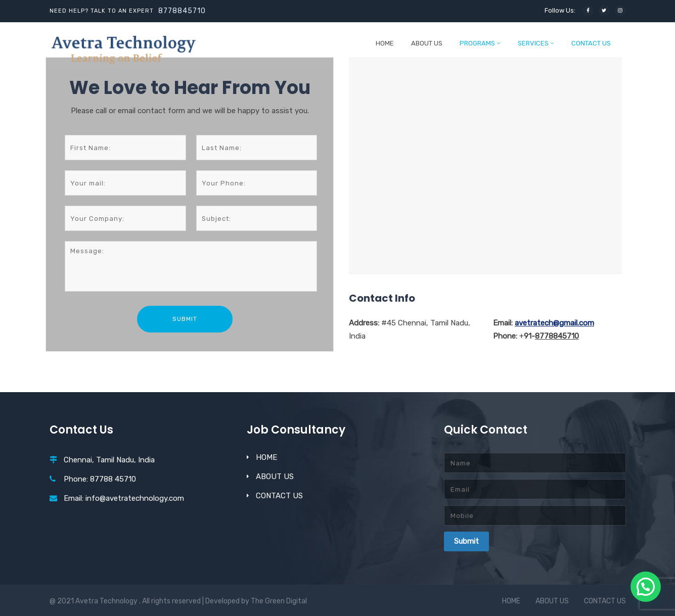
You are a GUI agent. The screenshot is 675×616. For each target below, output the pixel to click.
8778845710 (182, 11)
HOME (385, 43)
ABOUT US (427, 43)
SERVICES (533, 43)
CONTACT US (591, 43)
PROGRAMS (477, 43)
